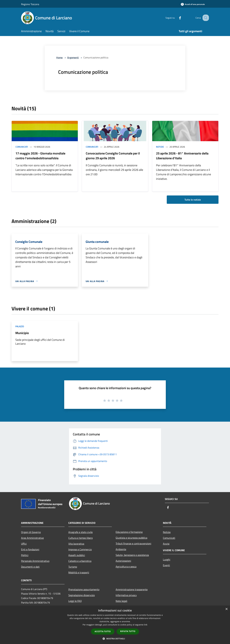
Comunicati (22, 147)
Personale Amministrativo (35, 561)
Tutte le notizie (193, 200)
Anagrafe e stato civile (80, 532)
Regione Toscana (30, 4)
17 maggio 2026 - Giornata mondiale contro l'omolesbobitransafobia (40, 156)
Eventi (166, 565)
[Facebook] (177, 18)
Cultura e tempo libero (80, 538)
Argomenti (73, 57)
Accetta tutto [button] (103, 631)
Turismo (73, 567)
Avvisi (166, 544)
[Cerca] (205, 18)
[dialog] (115, 625)
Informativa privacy (126, 595)
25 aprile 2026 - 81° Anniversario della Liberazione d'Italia (182, 156)
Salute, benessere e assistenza (132, 555)
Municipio (22, 333)
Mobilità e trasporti (79, 572)
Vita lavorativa (76, 544)
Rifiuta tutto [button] (128, 631)
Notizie (160, 147)
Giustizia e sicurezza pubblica (131, 538)
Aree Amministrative (32, 538)
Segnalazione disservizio (82, 595)
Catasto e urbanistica (80, 561)
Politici (25, 555)
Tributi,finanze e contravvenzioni (133, 543)
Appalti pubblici (77, 555)
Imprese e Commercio (80, 549)
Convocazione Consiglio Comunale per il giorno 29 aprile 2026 (113, 156)
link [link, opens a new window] (146, 625)
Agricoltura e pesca (126, 567)
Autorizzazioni (123, 561)
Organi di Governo (31, 532)
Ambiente (121, 549)
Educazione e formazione (129, 532)
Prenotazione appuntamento (84, 589)
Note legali (121, 601)
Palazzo (20, 326)
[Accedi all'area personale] (193, 4)
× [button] (226, 609)
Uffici (24, 544)
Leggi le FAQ (75, 601)
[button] (115, 639)
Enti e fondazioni (30, 549)
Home (59, 57)
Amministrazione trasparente (132, 589)
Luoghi (167, 559)
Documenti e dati (30, 567)
